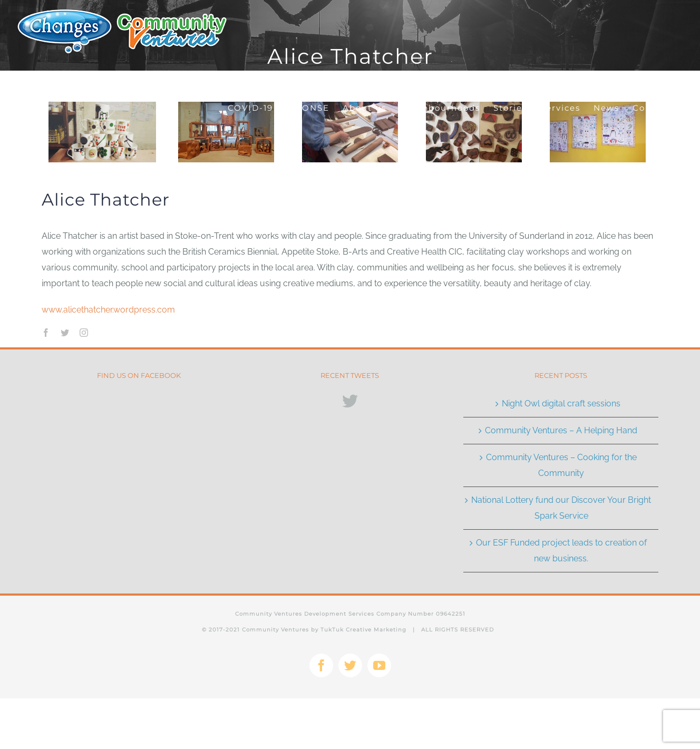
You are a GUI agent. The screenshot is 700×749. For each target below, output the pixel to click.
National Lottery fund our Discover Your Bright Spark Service (561, 508)
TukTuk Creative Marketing (362, 630)
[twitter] (65, 333)
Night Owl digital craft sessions (561, 403)
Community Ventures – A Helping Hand (561, 430)
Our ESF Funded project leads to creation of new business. (561, 551)
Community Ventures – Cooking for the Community (561, 465)
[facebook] (46, 333)
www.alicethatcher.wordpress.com (108, 310)
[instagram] (84, 333)
